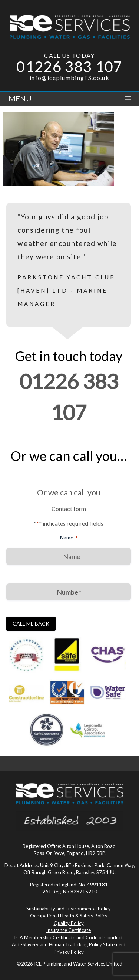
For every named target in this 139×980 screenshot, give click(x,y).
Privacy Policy (69, 952)
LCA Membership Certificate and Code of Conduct (69, 937)
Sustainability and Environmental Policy (69, 909)
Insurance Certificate (69, 930)
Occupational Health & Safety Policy (69, 916)
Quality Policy (69, 923)
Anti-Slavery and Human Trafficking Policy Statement (69, 944)
